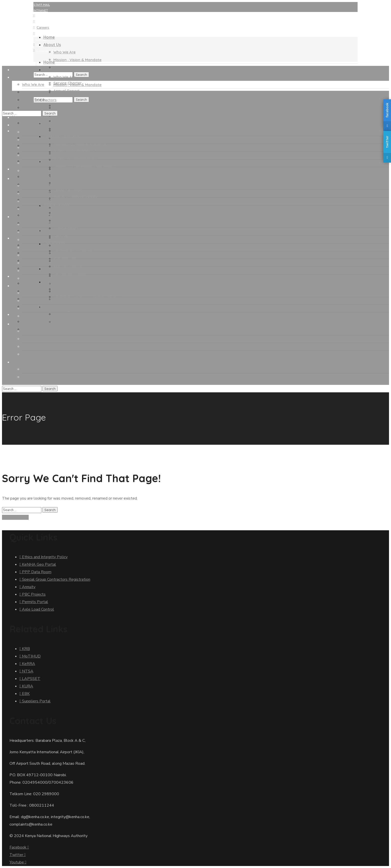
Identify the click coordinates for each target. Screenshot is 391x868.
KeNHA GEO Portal (50, 16)
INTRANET (41, 10)
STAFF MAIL (42, 5)
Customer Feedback (51, 51)
